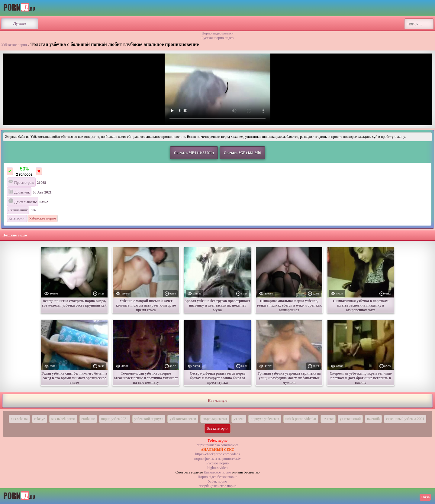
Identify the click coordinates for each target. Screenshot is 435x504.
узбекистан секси (183, 419)
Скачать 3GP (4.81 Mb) (243, 153)
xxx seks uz (19, 419)
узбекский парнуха (149, 419)
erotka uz (88, 419)
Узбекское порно (14, 45)
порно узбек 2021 (115, 419)
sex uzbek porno (63, 419)
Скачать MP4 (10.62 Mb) (194, 153)
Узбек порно (217, 481)
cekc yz (40, 419)
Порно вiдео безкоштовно (217, 477)
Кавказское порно (217, 472)
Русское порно (217, 463)
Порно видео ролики (217, 33)
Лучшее (20, 24)
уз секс (239, 419)
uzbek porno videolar (301, 419)
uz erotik (373, 419)
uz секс (328, 419)
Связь (425, 497)
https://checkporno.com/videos (217, 454)
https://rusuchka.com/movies (217, 445)
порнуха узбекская (265, 419)
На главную (217, 401)
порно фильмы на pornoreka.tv (217, 459)
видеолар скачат (215, 419)
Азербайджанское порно (218, 486)
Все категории (218, 428)
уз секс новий (350, 419)
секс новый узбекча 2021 (405, 419)
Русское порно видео (217, 38)
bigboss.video (217, 468)
